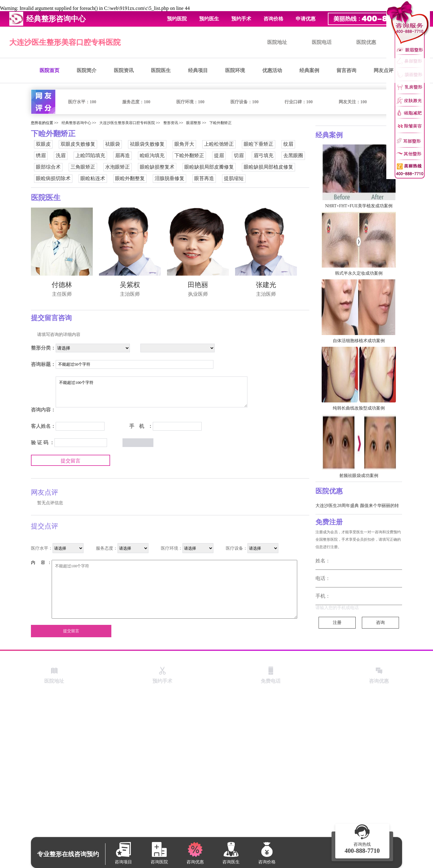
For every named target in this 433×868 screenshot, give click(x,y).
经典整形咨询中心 (76, 123)
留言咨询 (346, 70)
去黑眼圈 (293, 155)
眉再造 (122, 155)
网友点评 (384, 70)
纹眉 (288, 144)
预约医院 (177, 19)
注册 (337, 623)
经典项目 (198, 70)
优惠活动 (272, 70)
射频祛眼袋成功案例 (359, 476)
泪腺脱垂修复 (169, 178)
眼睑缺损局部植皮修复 (268, 167)
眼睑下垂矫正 (259, 144)
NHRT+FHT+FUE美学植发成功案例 (359, 206)
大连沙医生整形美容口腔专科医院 (65, 42)
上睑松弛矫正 (219, 144)
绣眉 (41, 155)
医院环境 (235, 70)
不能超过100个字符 (152, 392)
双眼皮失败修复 (78, 144)
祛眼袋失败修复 (147, 144)
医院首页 (49, 70)
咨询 (380, 623)
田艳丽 (198, 285)
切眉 (239, 155)
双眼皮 (43, 144)
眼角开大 (184, 144)
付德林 (62, 285)
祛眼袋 (113, 144)
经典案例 (309, 70)
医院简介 (87, 70)
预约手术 (241, 19)
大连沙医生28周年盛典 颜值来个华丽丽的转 (357, 506)
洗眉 (61, 155)
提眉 (219, 155)
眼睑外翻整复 (130, 178)
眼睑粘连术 (93, 178)
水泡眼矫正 (118, 167)
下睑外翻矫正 (221, 123)
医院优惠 (366, 42)
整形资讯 (171, 123)
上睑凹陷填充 (90, 155)
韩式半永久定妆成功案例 (359, 273)
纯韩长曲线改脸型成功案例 (359, 408)
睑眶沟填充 (152, 155)
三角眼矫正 (83, 167)
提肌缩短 (234, 178)
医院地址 (277, 42)
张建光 (266, 285)
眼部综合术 (48, 167)
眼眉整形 (194, 123)
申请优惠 (306, 19)
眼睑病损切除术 (53, 178)
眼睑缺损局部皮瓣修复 (209, 167)
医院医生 (161, 70)
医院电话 (322, 42)
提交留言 (71, 461)
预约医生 (209, 19)
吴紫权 (130, 285)
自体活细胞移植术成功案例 (359, 341)
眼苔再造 (204, 178)
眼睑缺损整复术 (157, 167)
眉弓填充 (264, 155)
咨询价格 (273, 19)
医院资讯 (124, 70)
